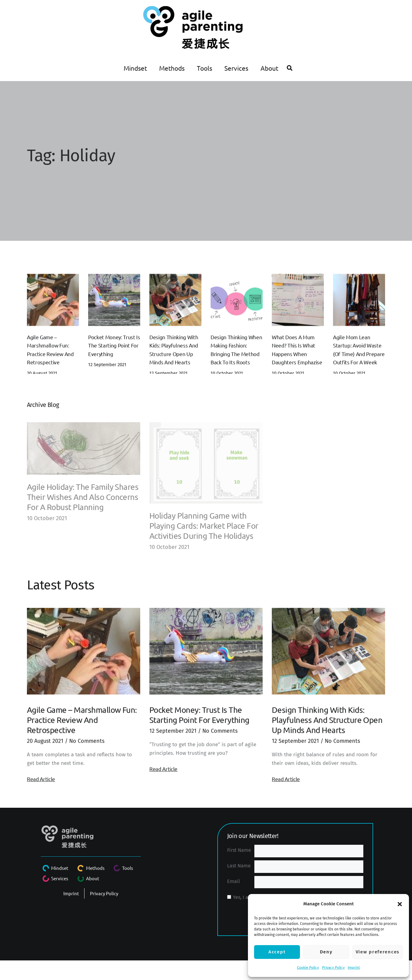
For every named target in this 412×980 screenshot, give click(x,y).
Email (234, 881)
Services (236, 68)
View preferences (378, 952)
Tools (204, 68)
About (269, 68)
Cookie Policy (308, 967)
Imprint (354, 967)
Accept (277, 952)
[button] (400, 904)
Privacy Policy (333, 967)
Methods (172, 68)
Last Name (239, 866)
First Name (239, 850)
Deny (326, 952)
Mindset (135, 68)
